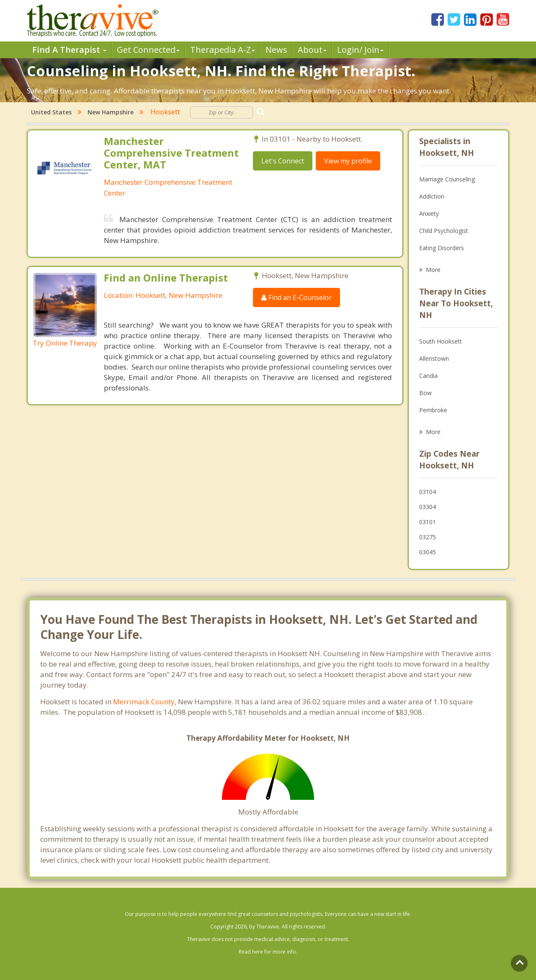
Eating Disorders (442, 248)
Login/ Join (360, 50)
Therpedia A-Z (223, 50)
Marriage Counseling (447, 179)
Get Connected (148, 50)
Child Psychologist (444, 231)
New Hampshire (111, 112)
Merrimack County (144, 702)
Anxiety (429, 213)
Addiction (432, 196)
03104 (428, 492)
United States (51, 112)
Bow (425, 393)
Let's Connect (283, 161)
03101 (428, 522)
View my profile (348, 161)
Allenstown (434, 358)
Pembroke (433, 410)
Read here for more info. (268, 952)
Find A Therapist (69, 50)
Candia (428, 376)
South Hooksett (441, 341)
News (276, 50)
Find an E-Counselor (296, 297)
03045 (428, 552)
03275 (428, 537)
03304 (428, 507)
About (312, 50)
